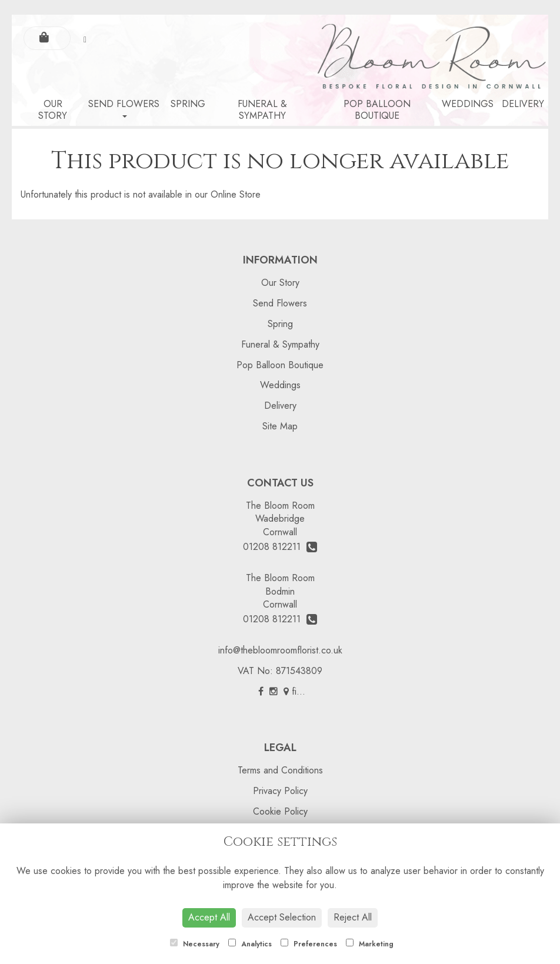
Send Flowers (124, 107)
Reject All (353, 917)
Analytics (250, 944)
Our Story (53, 110)
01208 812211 (280, 547)
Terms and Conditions (280, 770)
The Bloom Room (280, 506)
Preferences (309, 944)
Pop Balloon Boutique (377, 110)
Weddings (468, 104)
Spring (188, 104)
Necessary (195, 944)
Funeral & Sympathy (262, 110)
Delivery (523, 104)
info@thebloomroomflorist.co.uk (280, 650)
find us (301, 691)
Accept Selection (282, 917)
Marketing (370, 944)
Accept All (209, 917)
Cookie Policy (280, 811)
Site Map (280, 426)
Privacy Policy (280, 791)
